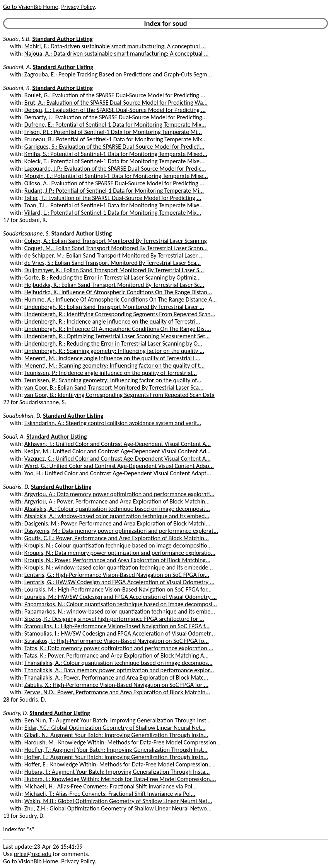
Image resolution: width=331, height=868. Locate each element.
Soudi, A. (14, 437)
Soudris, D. (16, 487)
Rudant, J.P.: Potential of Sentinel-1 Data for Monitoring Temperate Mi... (114, 191)
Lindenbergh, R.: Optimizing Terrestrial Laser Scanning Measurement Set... (117, 336)
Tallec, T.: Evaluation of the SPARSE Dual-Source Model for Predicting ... (113, 198)
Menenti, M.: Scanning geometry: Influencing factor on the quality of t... (114, 365)
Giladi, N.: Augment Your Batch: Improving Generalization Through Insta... (116, 735)
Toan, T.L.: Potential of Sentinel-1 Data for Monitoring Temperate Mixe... (114, 205)
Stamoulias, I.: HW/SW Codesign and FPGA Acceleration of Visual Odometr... (120, 633)
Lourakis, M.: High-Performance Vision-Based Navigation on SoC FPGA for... (118, 589)
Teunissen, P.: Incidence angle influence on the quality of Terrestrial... (111, 373)
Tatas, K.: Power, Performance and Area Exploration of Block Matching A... (117, 655)
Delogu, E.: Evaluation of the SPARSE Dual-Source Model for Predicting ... (115, 110)
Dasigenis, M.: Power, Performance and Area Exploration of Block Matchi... (117, 523)
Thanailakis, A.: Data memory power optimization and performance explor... (119, 670)
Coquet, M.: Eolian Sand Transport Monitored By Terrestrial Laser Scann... (116, 248)
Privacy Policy (78, 7)
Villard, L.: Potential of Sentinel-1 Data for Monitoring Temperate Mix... (113, 213)
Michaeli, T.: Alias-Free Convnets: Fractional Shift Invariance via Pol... (110, 794)
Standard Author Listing (62, 39)
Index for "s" (19, 829)
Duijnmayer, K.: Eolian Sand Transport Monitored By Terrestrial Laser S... (114, 270)
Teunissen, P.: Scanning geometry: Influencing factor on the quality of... (113, 380)
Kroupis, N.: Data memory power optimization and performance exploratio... (120, 553)
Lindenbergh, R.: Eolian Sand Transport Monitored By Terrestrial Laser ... (114, 307)
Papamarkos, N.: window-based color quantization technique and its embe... (120, 611)
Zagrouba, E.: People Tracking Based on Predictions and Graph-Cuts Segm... (118, 74)
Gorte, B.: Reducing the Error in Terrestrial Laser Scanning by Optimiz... (113, 277)
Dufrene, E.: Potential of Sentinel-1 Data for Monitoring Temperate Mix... (115, 125)
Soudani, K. (17, 88)
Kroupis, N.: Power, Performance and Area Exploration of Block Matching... (117, 560)
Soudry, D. (16, 713)
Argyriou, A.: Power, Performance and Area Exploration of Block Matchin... (117, 501)
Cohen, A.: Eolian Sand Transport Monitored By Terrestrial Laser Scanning (116, 241)
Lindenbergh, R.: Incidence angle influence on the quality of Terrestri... (112, 321)
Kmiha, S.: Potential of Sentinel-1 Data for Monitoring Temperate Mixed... (116, 154)
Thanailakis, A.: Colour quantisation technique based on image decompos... (119, 663)
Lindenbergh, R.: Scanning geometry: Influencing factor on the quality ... (114, 351)
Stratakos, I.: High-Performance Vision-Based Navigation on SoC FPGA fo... (117, 641)
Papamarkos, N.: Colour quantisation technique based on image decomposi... (121, 604)
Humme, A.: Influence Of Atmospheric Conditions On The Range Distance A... (121, 299)
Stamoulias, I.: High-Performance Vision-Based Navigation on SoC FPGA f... (117, 626)
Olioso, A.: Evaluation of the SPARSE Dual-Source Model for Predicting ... (114, 183)
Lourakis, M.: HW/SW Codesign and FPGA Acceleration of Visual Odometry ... (121, 597)
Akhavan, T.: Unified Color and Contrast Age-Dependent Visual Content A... (118, 444)
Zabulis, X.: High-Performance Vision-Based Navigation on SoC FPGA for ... (116, 685)
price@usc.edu (33, 854)
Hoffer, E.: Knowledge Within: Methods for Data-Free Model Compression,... (119, 764)
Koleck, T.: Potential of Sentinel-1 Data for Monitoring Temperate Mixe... (114, 161)
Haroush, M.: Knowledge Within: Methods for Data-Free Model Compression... (123, 742)
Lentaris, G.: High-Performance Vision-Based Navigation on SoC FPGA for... (117, 575)
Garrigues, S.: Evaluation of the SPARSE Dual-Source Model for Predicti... (114, 147)
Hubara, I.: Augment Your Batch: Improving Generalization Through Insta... (117, 772)
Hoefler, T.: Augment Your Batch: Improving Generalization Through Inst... (116, 750)
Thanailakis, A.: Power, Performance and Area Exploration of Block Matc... (116, 677)
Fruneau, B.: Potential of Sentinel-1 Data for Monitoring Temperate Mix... (116, 139)
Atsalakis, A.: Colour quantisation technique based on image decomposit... (117, 509)
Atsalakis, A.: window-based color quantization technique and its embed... (117, 516)
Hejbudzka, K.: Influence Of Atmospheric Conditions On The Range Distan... (118, 292)
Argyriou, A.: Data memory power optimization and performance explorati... (119, 494)
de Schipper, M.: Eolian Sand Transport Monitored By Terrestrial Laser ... (114, 255)
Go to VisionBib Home (31, 7)
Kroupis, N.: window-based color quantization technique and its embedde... (119, 567)
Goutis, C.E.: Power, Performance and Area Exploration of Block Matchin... (117, 538)
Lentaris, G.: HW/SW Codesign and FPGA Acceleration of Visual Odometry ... (119, 582)
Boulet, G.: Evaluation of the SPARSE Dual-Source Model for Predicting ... (115, 95)
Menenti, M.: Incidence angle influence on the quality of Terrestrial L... (112, 358)
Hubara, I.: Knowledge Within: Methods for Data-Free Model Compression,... (120, 779)
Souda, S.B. (17, 39)
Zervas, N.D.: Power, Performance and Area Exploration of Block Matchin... (117, 692)
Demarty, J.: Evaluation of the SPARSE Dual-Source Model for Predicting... (116, 117)
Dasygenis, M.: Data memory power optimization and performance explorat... (121, 531)
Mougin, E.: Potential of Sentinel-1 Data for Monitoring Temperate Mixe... (116, 176)
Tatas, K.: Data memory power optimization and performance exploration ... (119, 648)
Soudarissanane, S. (26, 233)
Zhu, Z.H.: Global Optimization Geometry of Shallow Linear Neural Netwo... (118, 808)
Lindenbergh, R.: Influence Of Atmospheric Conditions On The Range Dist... (118, 329)
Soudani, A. (17, 67)
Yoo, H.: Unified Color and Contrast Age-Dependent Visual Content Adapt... (118, 473)
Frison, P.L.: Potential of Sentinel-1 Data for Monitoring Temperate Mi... (113, 132)
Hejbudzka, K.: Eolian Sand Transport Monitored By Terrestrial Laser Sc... (114, 285)
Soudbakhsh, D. (22, 416)
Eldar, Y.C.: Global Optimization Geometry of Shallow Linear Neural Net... (115, 728)
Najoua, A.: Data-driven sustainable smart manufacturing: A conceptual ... (117, 53)
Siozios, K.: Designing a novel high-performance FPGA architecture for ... (114, 619)
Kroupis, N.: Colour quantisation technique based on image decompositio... (118, 545)
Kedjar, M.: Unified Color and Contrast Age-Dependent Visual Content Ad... (118, 451)
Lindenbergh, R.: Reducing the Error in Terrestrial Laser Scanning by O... (113, 343)
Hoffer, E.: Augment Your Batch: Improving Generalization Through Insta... (116, 757)
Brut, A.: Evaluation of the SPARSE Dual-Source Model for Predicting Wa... (116, 103)
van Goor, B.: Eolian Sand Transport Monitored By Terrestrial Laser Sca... (114, 387)
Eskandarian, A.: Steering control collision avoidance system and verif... (113, 423)
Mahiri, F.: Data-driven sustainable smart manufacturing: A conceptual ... (115, 46)
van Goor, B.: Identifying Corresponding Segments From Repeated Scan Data (119, 395)
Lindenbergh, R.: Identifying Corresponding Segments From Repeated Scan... (120, 314)
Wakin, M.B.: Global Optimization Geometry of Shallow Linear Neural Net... (118, 801)
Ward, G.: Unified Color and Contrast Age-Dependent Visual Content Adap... (119, 466)
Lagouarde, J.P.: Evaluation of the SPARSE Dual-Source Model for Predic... (115, 169)
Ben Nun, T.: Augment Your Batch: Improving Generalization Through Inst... (118, 720)
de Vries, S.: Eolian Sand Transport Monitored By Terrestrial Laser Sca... (113, 263)
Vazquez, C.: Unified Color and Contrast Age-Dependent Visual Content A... (118, 459)
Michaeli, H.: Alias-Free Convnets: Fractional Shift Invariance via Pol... (111, 786)
